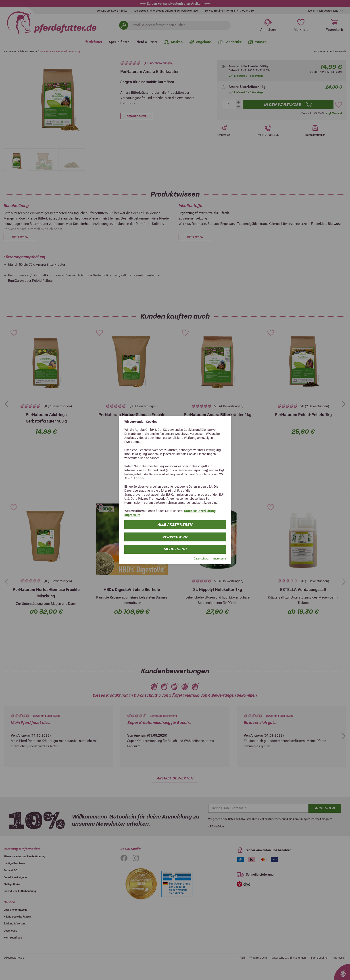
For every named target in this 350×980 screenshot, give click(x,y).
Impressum (132, 515)
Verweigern (175, 537)
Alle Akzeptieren (175, 525)
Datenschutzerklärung (200, 511)
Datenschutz (201, 559)
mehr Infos (175, 549)
